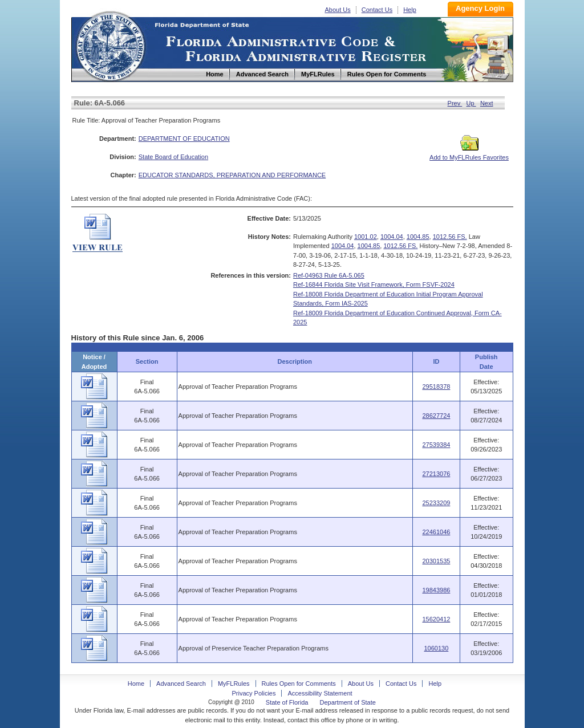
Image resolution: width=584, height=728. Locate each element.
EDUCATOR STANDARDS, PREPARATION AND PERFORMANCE (232, 175)
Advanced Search (181, 684)
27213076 (436, 474)
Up (471, 103)
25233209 (436, 503)
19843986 (436, 590)
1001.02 (366, 237)
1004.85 (418, 237)
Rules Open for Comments (299, 684)
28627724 (436, 416)
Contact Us (377, 10)
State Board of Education (173, 157)
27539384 (436, 445)
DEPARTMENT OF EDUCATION (184, 139)
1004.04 (392, 237)
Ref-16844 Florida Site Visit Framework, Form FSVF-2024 (374, 284)
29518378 (436, 387)
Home (110, 45)
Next (487, 103)
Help (410, 10)
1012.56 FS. (450, 237)
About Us (338, 10)
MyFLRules (234, 684)
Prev (455, 103)
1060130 (437, 648)
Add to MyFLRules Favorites (469, 154)
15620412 (436, 619)
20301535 (436, 561)
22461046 (436, 532)
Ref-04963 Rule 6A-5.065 (329, 275)
